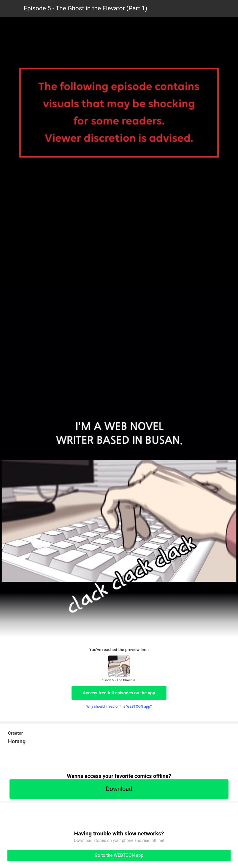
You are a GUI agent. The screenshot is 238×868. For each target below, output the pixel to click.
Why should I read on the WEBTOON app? (119, 706)
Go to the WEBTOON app (119, 855)
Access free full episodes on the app (119, 693)
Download (119, 789)
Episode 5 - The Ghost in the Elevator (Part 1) (85, 8)
